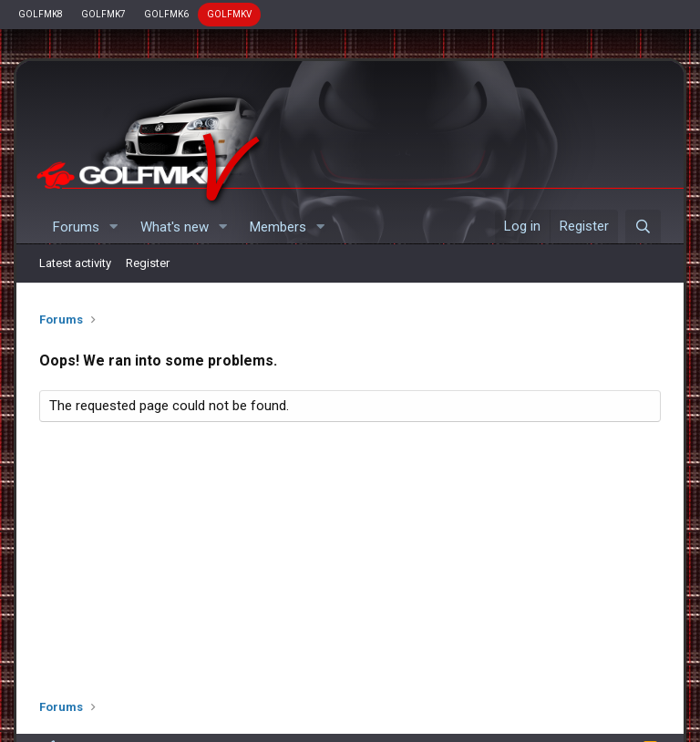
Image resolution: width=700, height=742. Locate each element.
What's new (175, 227)
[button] (114, 227)
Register (148, 263)
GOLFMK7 (103, 14)
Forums (76, 227)
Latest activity (75, 263)
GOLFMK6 (166, 14)
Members (278, 227)
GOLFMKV (229, 14)
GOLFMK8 (41, 14)
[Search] (643, 227)
